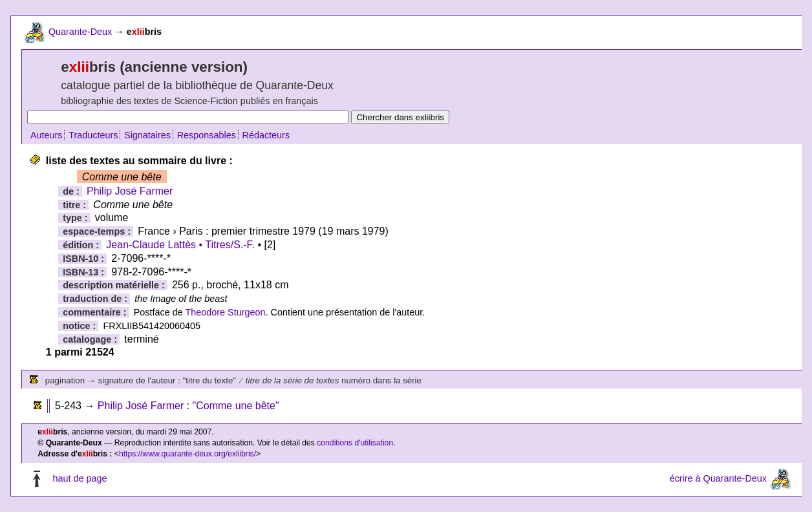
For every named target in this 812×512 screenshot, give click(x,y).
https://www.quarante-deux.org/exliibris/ (187, 454)
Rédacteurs (266, 135)
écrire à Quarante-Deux (718, 478)
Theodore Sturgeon (226, 312)
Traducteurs (93, 135)
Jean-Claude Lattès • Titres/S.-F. (180, 245)
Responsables (207, 135)
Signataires (147, 135)
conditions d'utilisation (355, 443)
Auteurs (47, 135)
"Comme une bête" (236, 406)
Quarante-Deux (80, 32)
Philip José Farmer (130, 191)
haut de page (80, 478)
